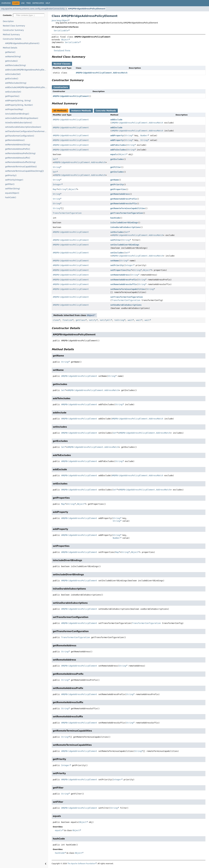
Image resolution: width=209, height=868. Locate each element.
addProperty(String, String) (18, 101)
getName (115, 180)
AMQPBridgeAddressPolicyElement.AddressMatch (102, 73)
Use (23, 3)
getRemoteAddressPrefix (124, 199)
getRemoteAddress (120, 194)
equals (114, 154)
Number (144, 135)
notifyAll (105, 320)
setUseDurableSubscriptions (126, 305)
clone (56, 320)
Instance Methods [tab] (81, 111)
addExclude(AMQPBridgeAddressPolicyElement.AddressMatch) (27, 87)
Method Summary (11, 35)
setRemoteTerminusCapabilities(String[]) (24, 171)
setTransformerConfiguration (127, 297)
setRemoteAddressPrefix (124, 280)
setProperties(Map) (14, 109)
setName (115, 261)
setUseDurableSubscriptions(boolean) (23, 127)
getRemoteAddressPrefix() (18, 149)
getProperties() (12, 96)
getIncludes (117, 172)
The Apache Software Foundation (81, 864)
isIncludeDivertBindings (124, 223)
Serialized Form (62, 51)
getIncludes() (11, 61)
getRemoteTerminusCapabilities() (21, 167)
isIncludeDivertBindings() (17, 114)
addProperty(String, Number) (19, 105)
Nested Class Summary (14, 26)
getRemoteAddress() (15, 140)
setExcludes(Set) (13, 92)
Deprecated (38, 3)
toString (119, 320)
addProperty (117, 135)
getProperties (118, 189)
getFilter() (10, 184)
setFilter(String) (13, 189)
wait (130, 320)
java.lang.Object (60, 20)
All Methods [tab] (60, 111)
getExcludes (117, 159)
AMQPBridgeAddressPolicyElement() (22, 43)
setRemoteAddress (120, 275)
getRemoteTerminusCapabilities (128, 208)
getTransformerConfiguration (127, 213)
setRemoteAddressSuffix (124, 284)
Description (8, 21)
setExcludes (117, 232)
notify (93, 320)
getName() (10, 52)
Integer (57, 184)
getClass (81, 320)
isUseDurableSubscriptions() (19, 123)
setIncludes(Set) (13, 74)
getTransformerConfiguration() (20, 136)
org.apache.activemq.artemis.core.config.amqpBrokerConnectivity (33, 9)
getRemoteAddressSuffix (124, 204)
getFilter (116, 167)
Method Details (10, 48)
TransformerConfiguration (67, 213)
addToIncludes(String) (15, 65)
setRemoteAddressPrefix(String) (20, 153)
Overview (6, 3)
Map (55, 189)
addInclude (116, 128)
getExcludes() (12, 79)
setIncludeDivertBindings (125, 245)
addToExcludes (118, 145)
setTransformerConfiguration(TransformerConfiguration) (27, 131)
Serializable (61, 31)
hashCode (115, 218)
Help (48, 3)
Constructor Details (12, 39)
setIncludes (117, 253)
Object (65, 40)
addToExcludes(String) (16, 83)
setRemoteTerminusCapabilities (128, 289)
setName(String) (13, 57)
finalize (67, 320)
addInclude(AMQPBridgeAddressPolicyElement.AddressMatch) (27, 70)
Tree (28, 3)
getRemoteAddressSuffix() (18, 158)
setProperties (118, 270)
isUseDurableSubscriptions (125, 227)
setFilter (116, 240)
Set (55, 159)
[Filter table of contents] (29, 15)
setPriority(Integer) (14, 180)
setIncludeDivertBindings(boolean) (22, 118)
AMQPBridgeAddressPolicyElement (87, 9)
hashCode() (11, 197)
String (128, 135)
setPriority (117, 265)
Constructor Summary (13, 30)
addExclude (116, 120)
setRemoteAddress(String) (18, 145)
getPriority (117, 184)
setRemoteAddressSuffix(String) (20, 162)
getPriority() (11, 175)
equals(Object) (12, 193)
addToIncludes (118, 150)
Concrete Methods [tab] (106, 111)
